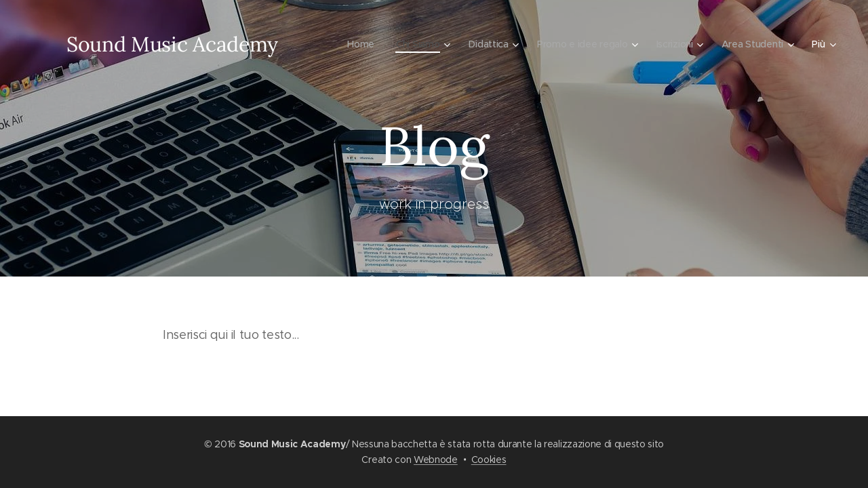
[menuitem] (353, 44)
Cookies (489, 460)
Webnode (436, 460)
